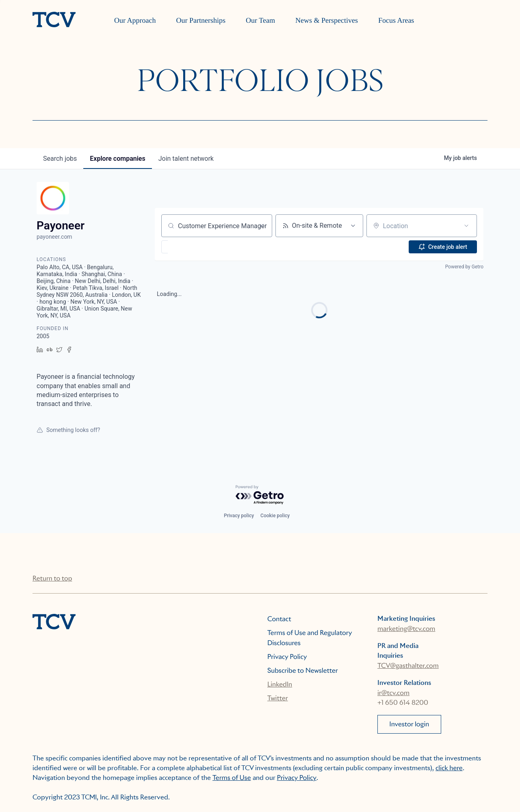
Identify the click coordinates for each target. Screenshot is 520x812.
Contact (279, 619)
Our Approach (135, 20)
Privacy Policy (287, 657)
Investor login (409, 724)
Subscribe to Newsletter (303, 671)
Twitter (278, 698)
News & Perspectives (327, 20)
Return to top (52, 578)
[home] (54, 20)
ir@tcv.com (393, 693)
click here (449, 768)
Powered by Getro (464, 267)
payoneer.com (54, 237)
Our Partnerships (201, 20)
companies (117, 159)
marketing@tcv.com (406, 629)
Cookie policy (275, 516)
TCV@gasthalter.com (408, 666)
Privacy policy (239, 516)
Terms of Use (232, 778)
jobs (60, 159)
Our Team (260, 20)
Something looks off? (68, 430)
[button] (188, 247)
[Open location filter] (466, 226)
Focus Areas (396, 20)
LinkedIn (280, 684)
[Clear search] (262, 226)
